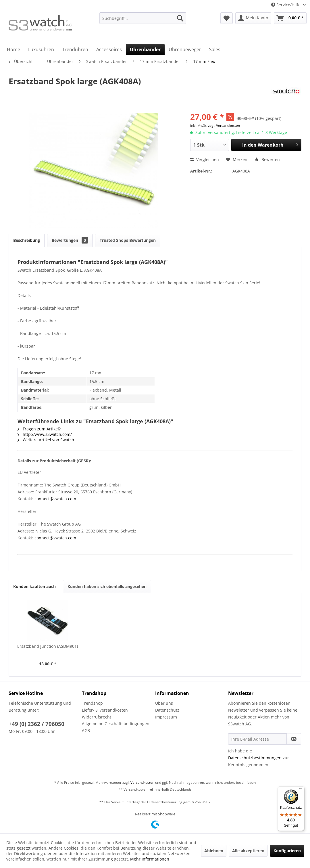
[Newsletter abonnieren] (294, 739)
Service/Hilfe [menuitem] (286, 5)
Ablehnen (214, 851)
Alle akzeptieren (248, 851)
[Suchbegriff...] (143, 18)
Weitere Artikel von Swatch (46, 440)
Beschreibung (27, 240)
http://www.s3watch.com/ (45, 434)
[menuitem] (143, 21)
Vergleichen (205, 159)
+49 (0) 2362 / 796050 (36, 724)
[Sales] (215, 49)
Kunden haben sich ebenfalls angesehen (107, 586)
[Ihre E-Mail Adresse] (257, 739)
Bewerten (267, 159)
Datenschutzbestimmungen (255, 758)
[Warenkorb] (290, 18)
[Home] (14, 49)
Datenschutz (167, 710)
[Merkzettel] (227, 18)
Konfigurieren (287, 851)
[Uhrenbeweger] (185, 49)
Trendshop (92, 703)
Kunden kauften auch (34, 586)
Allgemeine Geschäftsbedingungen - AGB (117, 727)
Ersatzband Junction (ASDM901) (48, 646)
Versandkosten (142, 782)
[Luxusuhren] (41, 49)
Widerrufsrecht (97, 717)
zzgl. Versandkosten (224, 125)
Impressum (166, 717)
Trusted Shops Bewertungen (128, 240)
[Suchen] (180, 18)
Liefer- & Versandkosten (105, 710)
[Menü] (301, 790)
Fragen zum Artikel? (39, 429)
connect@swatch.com (55, 499)
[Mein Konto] (253, 18)
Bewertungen (70, 240)
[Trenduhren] (75, 49)
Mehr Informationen (150, 859)
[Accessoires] (109, 49)
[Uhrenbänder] (145, 49)
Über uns (164, 703)
